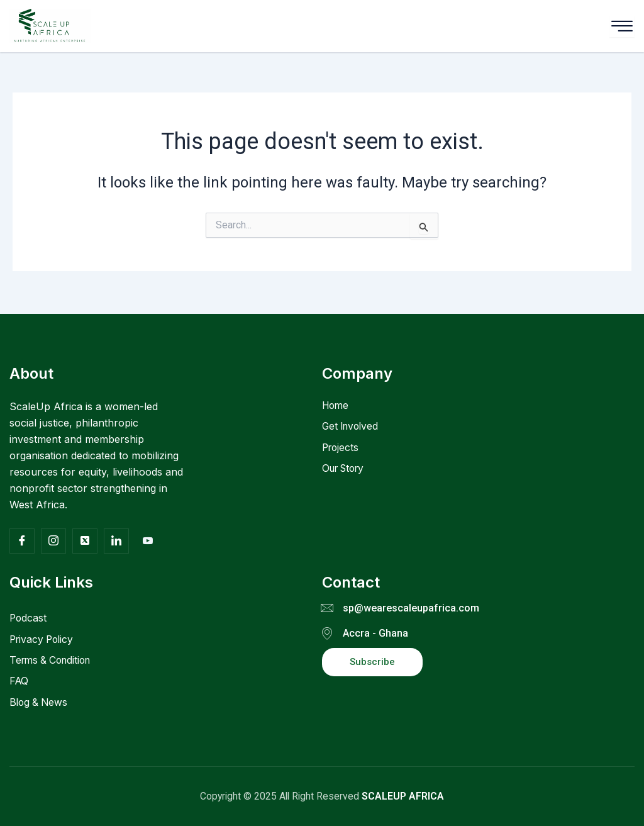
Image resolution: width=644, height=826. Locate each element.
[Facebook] (22, 539)
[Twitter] (85, 539)
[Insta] (53, 539)
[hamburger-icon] (622, 26)
